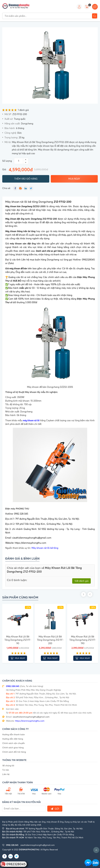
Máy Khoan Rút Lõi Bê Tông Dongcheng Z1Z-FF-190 (83, 639)
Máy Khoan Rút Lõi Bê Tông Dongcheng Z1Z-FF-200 (50, 639)
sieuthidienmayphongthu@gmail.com (31, 716)
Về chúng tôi (8, 765)
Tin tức (6, 769)
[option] (50, 65)
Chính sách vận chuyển (14, 743)
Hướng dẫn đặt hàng (13, 738)
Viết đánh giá (81, 580)
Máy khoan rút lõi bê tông (45, 547)
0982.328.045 (13, 686)
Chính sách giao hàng (13, 747)
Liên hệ (6, 774)
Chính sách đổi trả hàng (14, 751)
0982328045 (16, 864)
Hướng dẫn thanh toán (14, 734)
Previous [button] (90, 594)
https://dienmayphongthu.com (30, 720)
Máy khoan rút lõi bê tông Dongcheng (38, 201)
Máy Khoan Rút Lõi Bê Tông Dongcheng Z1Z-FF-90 (18, 639)
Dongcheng (27, 124)
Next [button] (95, 594)
